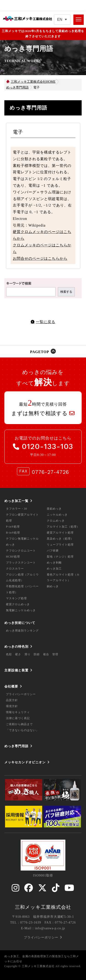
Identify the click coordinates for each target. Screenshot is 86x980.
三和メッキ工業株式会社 (43, 907)
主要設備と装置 (16, 670)
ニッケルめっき (57, 515)
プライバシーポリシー (21, 694)
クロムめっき (56, 521)
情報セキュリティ (18, 712)
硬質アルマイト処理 (60, 533)
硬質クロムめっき (18, 604)
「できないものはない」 (22, 730)
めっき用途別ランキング (22, 631)
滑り (28, 654)
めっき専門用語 (16, 746)
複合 (46, 654)
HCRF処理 (13, 557)
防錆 (37, 654)
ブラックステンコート (21, 563)
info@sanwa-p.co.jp (50, 928)
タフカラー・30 (17, 509)
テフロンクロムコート (21, 551)
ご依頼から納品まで (19, 724)
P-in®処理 (13, 527)
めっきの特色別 (16, 646)
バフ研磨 (53, 551)
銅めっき (53, 586)
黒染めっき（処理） (60, 539)
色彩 (9, 654)
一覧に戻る (46, 322)
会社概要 (11, 686)
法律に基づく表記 (18, 718)
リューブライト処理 (60, 545)
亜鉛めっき (54, 509)
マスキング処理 (16, 598)
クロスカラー (15, 569)
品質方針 (12, 700)
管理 (55, 654)
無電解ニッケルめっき (21, 610)
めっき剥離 (54, 563)
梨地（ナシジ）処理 (60, 557)
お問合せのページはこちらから (40, 258)
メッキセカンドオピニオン (25, 762)
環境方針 (12, 706)
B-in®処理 (13, 533)
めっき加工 (54, 569)
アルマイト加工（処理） (63, 527)
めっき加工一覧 (16, 501)
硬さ (18, 654)
